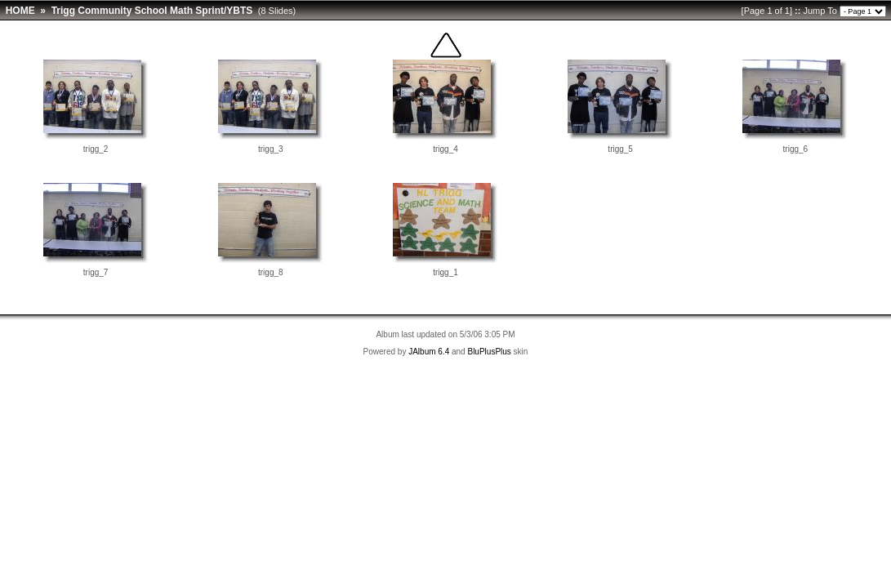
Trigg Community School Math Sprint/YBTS (152, 11)
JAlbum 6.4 (429, 352)
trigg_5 (620, 149)
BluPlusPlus (489, 352)
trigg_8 (271, 272)
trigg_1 (445, 272)
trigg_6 (796, 149)
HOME (20, 11)
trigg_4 (445, 149)
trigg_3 (271, 149)
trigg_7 (96, 272)
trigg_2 (96, 149)
